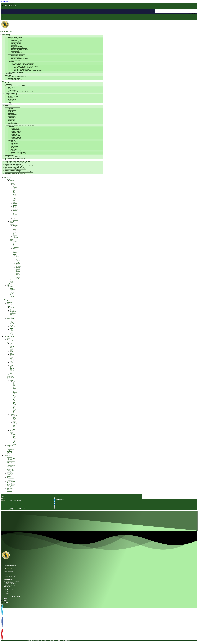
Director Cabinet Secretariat (23, 68)
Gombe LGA (11, 116)
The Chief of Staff (16, 40)
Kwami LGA (11, 119)
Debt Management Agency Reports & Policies (19, 166)
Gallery (7, 592)
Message (3, 602)
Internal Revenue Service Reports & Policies (19, 172)
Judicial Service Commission (17, 77)
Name (2, 599)
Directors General (16, 46)
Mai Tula (13, 148)
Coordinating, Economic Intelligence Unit (21, 92)
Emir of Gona (15, 134)
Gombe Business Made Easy (14, 170)
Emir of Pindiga (16, 137)
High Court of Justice (15, 78)
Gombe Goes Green (14, 95)
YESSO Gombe (12, 101)
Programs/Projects (11, 93)
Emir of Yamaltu (16, 139)
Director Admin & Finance (19, 49)
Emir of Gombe (16, 133)
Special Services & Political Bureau (22, 65)
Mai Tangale (15, 143)
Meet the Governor (17, 39)
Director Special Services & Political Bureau (28, 71)
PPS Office (14, 45)
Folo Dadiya (14, 145)
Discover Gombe (7, 104)
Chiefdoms (11, 140)
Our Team (11, 89)
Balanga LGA (12, 110)
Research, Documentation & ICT (15, 86)
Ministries (8, 83)
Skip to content (4, 1)
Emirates (11, 127)
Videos (7, 593)
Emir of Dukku (15, 130)
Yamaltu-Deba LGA (14, 123)
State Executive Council (15, 72)
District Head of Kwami (18, 154)
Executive (8, 36)
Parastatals (8, 84)
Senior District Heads (15, 151)
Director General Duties (21, 69)
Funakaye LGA (12, 114)
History (7, 105)
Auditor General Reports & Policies (16, 163)
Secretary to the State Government (22, 63)
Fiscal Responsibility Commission (16, 169)
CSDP (9, 102)
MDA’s (4, 81)
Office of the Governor (15, 37)
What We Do (12, 87)
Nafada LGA (11, 120)
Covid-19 (6, 588)
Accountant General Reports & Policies (17, 161)
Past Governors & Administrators (15, 157)
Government (6, 34)
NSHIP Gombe (12, 99)
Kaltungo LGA (12, 117)
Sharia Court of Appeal (15, 80)
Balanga (13, 142)
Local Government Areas (13, 107)
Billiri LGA (11, 111)
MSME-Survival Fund (9, 585)
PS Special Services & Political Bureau (26, 66)
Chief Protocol (15, 57)
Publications (12, 90)
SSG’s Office (12, 61)
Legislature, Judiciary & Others (15, 158)
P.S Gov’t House (16, 43)
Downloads (5, 160)
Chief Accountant (16, 52)
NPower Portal (8, 587)
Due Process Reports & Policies (15, 167)
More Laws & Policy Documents (15, 173)
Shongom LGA (12, 122)
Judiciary (8, 75)
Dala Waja (14, 149)
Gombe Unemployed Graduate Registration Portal (11, 582)
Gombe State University (10, 584)
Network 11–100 (13, 96)
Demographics (9, 155)
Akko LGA (11, 108)
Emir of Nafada (16, 136)
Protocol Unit (15, 51)
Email (2, 600)
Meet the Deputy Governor (16, 54)
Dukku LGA (11, 113)
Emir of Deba (15, 128)
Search (153, 12)
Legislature (8, 74)
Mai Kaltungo (15, 146)
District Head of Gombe (18, 152)
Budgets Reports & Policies (13, 164)
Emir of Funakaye (16, 131)
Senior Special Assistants (19, 48)
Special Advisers (16, 42)
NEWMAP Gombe (13, 98)
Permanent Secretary (18, 55)
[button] (99, 8)
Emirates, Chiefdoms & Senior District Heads (19, 125)
